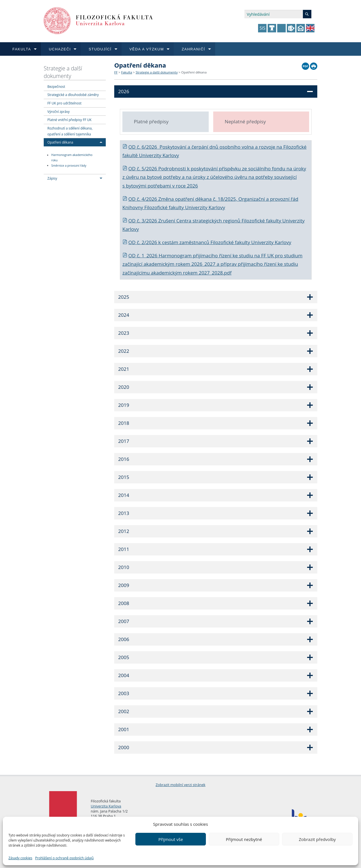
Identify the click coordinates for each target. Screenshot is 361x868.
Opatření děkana (60, 142)
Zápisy (52, 178)
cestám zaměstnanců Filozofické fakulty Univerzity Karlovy (227, 242)
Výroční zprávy (59, 111)
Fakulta (126, 72)
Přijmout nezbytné (244, 839)
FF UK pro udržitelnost (64, 103)
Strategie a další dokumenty (63, 72)
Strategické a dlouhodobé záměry (73, 95)
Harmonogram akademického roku (72, 158)
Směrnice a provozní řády (69, 166)
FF (116, 72)
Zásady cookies (20, 858)
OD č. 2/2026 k (142, 242)
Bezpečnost (56, 86)
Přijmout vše (170, 839)
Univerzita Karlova (106, 806)
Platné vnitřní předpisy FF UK (69, 120)
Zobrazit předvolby (317, 839)
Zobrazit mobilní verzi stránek (181, 785)
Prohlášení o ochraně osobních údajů (64, 858)
